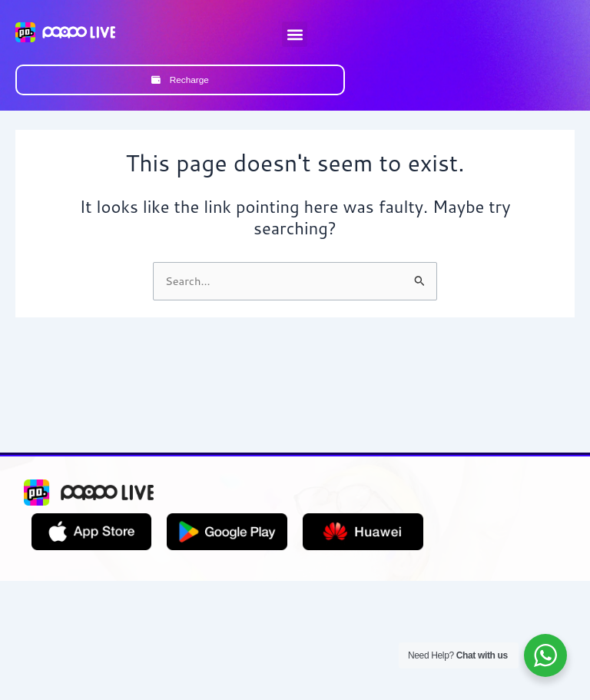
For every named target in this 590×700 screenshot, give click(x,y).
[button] (295, 34)
